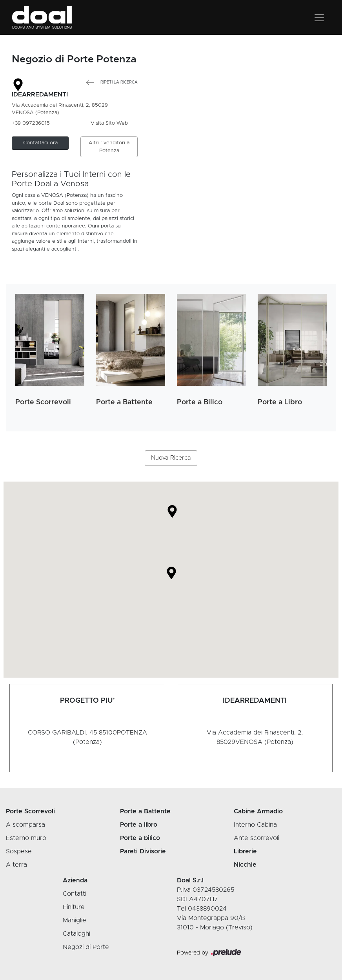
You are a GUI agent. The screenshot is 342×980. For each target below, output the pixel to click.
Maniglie (75, 920)
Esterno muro (26, 838)
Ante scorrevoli (256, 838)
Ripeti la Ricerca (112, 82)
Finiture (74, 907)
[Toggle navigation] (319, 18)
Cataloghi (76, 934)
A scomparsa (25, 825)
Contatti (75, 894)
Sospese (19, 851)
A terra (16, 865)
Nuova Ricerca (171, 458)
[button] (40, 143)
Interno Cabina (255, 825)
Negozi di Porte (86, 947)
